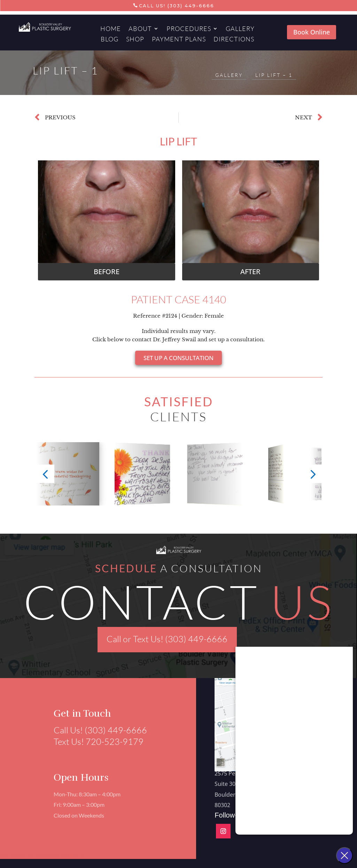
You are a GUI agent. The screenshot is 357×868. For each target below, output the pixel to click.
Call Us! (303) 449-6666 (177, 6)
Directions (234, 40)
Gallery (240, 29)
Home (111, 29)
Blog (110, 40)
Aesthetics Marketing (60, 855)
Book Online (312, 32)
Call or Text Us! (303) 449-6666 (167, 639)
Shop (135, 40)
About (140, 29)
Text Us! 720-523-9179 (95, 742)
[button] (107, 272)
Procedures (189, 29)
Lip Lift (178, 141)
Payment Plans (179, 40)
